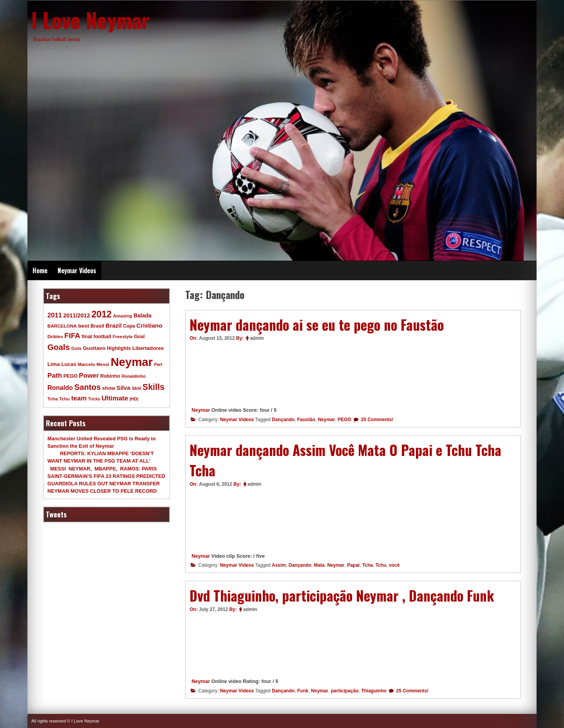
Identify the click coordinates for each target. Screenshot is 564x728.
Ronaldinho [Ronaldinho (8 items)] (134, 376)
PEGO (344, 420)
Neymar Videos (77, 270)
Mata (319, 565)
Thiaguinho (374, 691)
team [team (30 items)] (79, 398)
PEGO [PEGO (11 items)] (70, 376)
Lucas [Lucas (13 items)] (69, 364)
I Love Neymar (90, 20)
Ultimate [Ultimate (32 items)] (115, 398)
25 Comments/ (376, 420)
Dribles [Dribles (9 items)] (55, 336)
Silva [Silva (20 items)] (123, 388)
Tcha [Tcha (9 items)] (52, 399)
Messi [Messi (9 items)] (103, 364)
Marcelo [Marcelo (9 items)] (86, 364)
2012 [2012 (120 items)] (101, 314)
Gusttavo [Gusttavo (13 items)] (94, 348)
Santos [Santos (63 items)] (88, 387)
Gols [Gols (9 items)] (76, 348)
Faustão (306, 420)
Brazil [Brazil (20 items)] (114, 325)
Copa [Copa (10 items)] (129, 326)
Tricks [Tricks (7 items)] (94, 399)
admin (257, 338)
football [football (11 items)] (102, 337)
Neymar (201, 410)
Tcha (368, 565)
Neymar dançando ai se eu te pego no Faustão (317, 324)
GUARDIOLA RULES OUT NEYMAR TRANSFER (104, 484)
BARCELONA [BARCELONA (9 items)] (62, 326)
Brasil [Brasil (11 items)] (97, 326)
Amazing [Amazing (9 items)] (123, 316)
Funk (303, 691)
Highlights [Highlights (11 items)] (119, 348)
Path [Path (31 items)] (55, 375)
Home (40, 270)
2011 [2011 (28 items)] (55, 315)
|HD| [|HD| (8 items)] (134, 399)
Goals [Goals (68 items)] (59, 347)
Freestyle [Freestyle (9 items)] (122, 336)
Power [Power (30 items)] (89, 376)
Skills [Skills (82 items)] (154, 387)
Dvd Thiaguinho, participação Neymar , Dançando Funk (342, 595)
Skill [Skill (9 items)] (136, 388)
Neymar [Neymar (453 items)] (132, 362)
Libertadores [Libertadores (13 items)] (148, 348)
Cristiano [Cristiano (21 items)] (149, 325)
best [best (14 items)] (83, 326)
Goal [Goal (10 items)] (139, 337)
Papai (353, 565)
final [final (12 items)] (87, 336)
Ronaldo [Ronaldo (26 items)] (60, 387)
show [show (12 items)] (109, 388)
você (394, 565)
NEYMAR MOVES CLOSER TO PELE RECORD (102, 491)
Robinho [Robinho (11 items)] (110, 376)
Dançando (283, 420)
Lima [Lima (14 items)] (54, 364)
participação (345, 691)
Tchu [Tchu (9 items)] (64, 399)
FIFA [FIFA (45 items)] (72, 336)
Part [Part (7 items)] (158, 364)
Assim (279, 565)
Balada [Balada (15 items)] (142, 315)
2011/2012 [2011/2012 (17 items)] (76, 315)
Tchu (381, 565)
